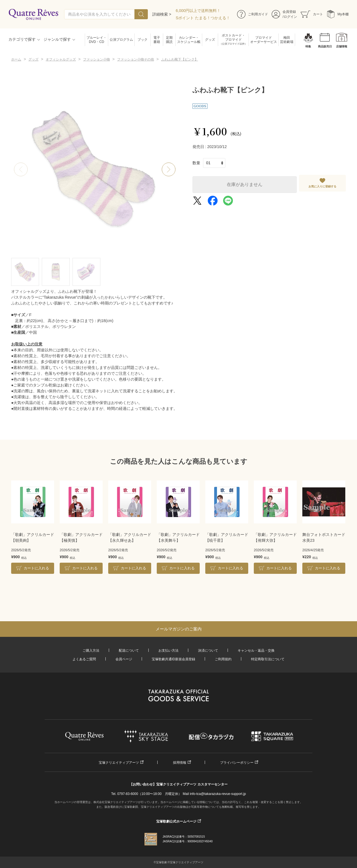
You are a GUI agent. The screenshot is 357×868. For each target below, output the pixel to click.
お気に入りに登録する (322, 186)
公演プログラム (121, 40)
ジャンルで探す (57, 39)
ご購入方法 (91, 651)
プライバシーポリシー (237, 763)
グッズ (210, 40)
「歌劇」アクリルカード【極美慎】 (81, 537)
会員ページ (124, 659)
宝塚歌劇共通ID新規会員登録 (173, 659)
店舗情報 (342, 46)
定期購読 (169, 40)
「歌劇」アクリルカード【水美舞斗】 (178, 537)
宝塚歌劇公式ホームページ (176, 821)
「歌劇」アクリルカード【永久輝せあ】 (130, 537)
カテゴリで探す (22, 39)
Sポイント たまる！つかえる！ (203, 18)
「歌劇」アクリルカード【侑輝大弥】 (275, 537)
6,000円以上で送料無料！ (198, 11)
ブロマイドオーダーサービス (264, 40)
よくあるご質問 (84, 659)
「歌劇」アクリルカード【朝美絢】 (33, 537)
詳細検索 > (162, 14)
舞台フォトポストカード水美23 (324, 537)
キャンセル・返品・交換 (256, 651)
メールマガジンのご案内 (179, 629)
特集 (308, 46)
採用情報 (180, 763)
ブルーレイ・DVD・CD (97, 40)
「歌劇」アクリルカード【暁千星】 (227, 537)
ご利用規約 (223, 659)
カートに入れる (36, 568)
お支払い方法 (168, 651)
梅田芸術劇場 (287, 40)
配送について (129, 651)
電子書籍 (157, 40)
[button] (169, 170)
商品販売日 (325, 46)
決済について (208, 651)
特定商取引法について (268, 659)
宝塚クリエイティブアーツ (119, 763)
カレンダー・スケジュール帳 (189, 40)
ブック (143, 40)
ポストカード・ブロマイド (233, 40)
